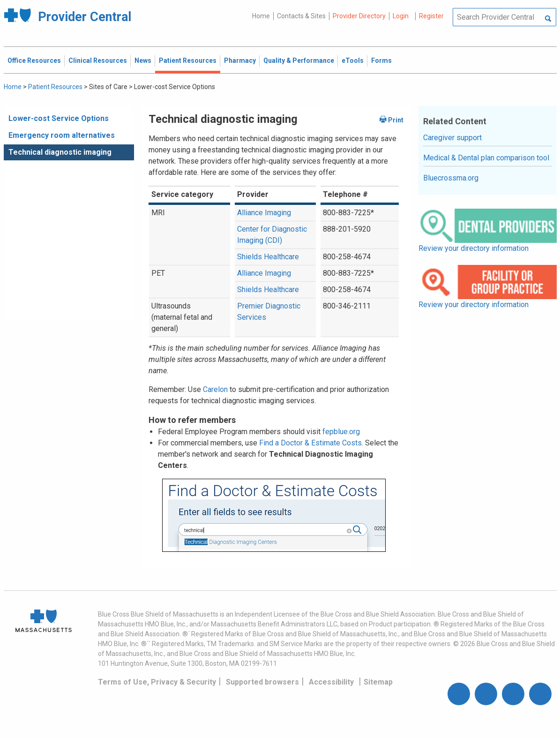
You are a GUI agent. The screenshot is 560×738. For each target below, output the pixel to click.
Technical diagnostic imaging (60, 152)
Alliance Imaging (264, 213)
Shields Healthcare (268, 257)
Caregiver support (452, 138)
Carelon (215, 389)
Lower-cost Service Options (59, 118)
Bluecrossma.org (451, 178)
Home (261, 16)
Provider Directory (359, 16)
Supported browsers (262, 682)
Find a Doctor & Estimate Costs (310, 443)
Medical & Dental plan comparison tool (486, 158)
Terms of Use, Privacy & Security (157, 682)
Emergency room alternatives (62, 135)
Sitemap (378, 682)
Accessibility (331, 682)
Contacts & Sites (301, 16)
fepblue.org (341, 432)
